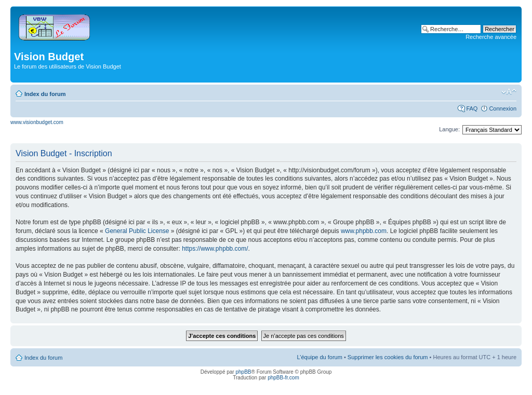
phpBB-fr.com (283, 378)
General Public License (137, 231)
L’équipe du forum (319, 357)
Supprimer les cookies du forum (388, 357)
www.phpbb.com (364, 231)
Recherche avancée (491, 37)
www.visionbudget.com (37, 122)
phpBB (243, 372)
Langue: (449, 129)
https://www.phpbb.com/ (215, 249)
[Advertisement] (245, 60)
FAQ (472, 108)
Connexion (503, 108)
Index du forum (45, 94)
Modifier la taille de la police (509, 92)
